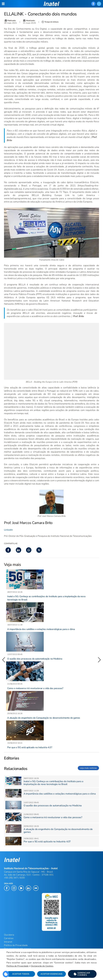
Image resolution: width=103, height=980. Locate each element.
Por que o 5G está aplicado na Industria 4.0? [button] (30, 747)
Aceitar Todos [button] (21, 974)
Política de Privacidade (18, 966)
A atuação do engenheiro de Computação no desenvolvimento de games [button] (44, 718)
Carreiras (9, 938)
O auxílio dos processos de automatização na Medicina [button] (35, 659)
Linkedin (9, 530)
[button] (82, 974)
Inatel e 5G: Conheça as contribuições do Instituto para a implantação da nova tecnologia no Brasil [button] (53, 783)
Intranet (8, 942)
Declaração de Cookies (42, 966)
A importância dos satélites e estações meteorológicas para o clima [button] (41, 629)
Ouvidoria (9, 935)
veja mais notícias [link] (88, 768)
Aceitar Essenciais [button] (51, 974)
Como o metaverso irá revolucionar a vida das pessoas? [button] (35, 688)
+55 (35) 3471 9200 (14, 878)
